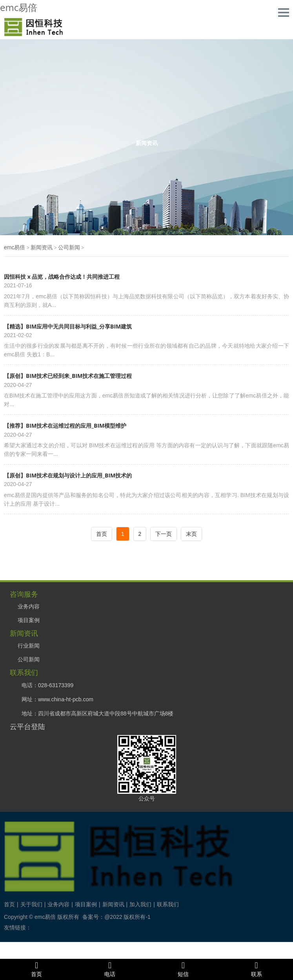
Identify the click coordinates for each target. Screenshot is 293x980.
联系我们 (168, 904)
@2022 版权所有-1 (127, 917)
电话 (110, 969)
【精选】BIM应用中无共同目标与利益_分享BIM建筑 (68, 326)
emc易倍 (19, 7)
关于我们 (31, 904)
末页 (191, 534)
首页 (102, 534)
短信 (183, 969)
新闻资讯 (42, 247)
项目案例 (29, 620)
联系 (256, 969)
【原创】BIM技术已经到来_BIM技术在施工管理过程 (68, 376)
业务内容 (29, 606)
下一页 (164, 534)
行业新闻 (29, 646)
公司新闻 (69, 247)
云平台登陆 (27, 726)
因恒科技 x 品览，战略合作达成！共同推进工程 (62, 277)
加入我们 (140, 904)
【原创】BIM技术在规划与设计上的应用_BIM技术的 (68, 475)
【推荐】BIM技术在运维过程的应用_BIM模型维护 (65, 426)
